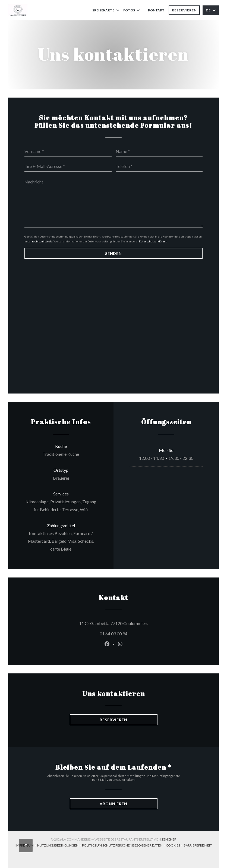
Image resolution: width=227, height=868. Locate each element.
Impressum (26, 846)
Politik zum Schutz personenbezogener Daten (124, 846)
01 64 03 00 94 (113, 634)
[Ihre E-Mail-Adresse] (68, 166)
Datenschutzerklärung (153, 241)
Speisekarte (106, 10)
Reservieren (184, 10)
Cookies (175, 846)
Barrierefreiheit (198, 846)
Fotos (132, 10)
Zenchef (169, 839)
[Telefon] (159, 166)
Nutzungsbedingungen (60, 846)
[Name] (159, 151)
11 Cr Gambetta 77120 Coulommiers (138, 623)
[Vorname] (68, 151)
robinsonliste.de (42, 241)
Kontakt (156, 10)
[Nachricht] (113, 202)
